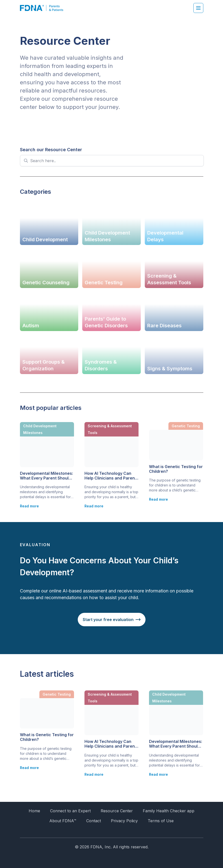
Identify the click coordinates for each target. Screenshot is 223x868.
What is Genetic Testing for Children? (176, 469)
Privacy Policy (124, 821)
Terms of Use (161, 821)
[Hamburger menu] (198, 8)
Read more (29, 506)
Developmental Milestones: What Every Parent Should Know (46, 476)
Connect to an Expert (70, 811)
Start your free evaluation (108, 620)
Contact (94, 821)
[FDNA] (44, 8)
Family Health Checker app (169, 811)
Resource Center (117, 811)
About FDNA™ (63, 821)
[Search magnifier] (26, 161)
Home (34, 811)
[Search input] (115, 161)
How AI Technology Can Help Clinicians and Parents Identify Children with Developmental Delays (111, 476)
